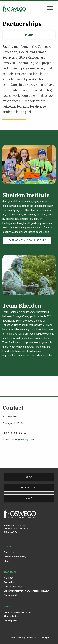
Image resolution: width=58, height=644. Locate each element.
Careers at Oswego (13, 586)
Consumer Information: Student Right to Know (26, 591)
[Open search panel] (50, 8)
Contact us (9, 552)
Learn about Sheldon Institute (27, 240)
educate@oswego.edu (22, 440)
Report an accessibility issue (17, 612)
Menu (29, 35)
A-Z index (8, 578)
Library (7, 561)
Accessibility (10, 582)
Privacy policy (10, 621)
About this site (11, 616)
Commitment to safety (15, 557)
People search (11, 595)
